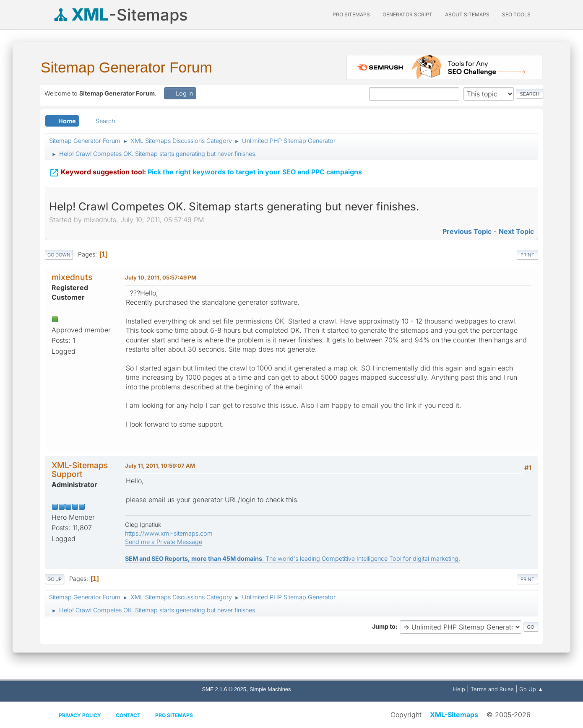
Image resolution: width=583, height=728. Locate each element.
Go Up (55, 579)
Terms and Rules (492, 689)
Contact (128, 715)
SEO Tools (516, 14)
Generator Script (407, 14)
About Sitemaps (467, 14)
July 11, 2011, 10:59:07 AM (160, 466)
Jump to (384, 626)
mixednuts (72, 277)
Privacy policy (80, 715)
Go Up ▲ (531, 689)
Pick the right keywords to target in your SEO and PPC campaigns (206, 171)
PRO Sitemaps (351, 14)
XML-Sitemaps (454, 715)
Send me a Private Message (164, 542)
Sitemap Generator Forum (126, 67)
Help (459, 689)
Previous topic (467, 231)
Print (527, 255)
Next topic (516, 231)
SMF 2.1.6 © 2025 (224, 689)
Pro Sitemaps (174, 715)
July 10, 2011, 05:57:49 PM (161, 277)
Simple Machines (270, 689)
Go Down (59, 255)
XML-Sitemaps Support (80, 470)
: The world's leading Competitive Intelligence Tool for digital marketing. (293, 558)
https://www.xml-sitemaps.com (169, 533)
